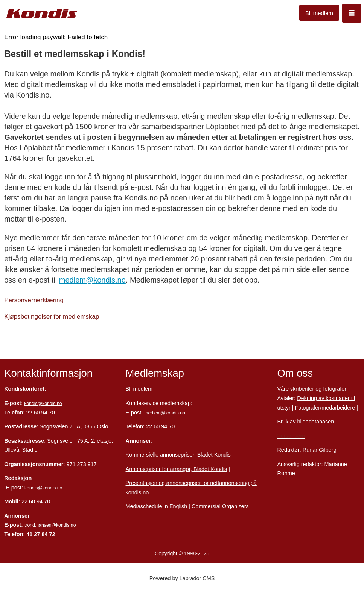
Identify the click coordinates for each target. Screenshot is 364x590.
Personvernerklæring (34, 300)
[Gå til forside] (42, 13)
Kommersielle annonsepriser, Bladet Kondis (179, 455)
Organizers (235, 506)
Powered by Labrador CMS (182, 578)
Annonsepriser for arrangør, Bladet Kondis (177, 469)
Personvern (291, 436)
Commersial (206, 506)
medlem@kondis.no (92, 280)
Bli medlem (319, 13)
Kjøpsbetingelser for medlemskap (52, 317)
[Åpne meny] (352, 13)
